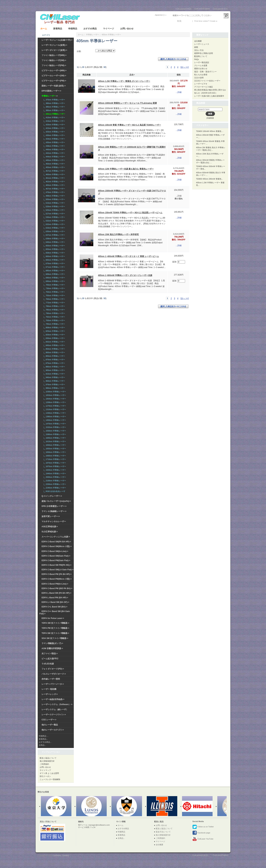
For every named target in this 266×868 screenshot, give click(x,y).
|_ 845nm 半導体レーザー (54, 345)
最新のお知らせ (201, 68)
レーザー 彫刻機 (49, 689)
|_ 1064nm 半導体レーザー (54, 399)
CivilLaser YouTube (203, 839)
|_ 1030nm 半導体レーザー (54, 392)
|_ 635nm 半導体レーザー (54, 231)
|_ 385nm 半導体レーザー (54, 107)
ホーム (44, 29)
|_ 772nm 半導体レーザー (54, 303)
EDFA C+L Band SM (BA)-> (54, 607)
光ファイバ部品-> (50, 654)
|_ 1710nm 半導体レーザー (54, 459)
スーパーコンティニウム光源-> (56, 537)
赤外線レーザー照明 (51, 679)
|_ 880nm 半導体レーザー (54, 367)
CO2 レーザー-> (49, 720)
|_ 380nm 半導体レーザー (54, 103)
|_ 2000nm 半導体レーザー (54, 477)
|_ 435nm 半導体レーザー (54, 142)
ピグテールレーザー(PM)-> (54, 81)
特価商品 (73, 29)
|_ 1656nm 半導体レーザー (54, 452)
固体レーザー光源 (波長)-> (54, 86)
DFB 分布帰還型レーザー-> (54, 506)
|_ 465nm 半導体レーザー (54, 185)
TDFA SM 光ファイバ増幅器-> (55, 633)
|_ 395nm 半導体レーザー (54, 110)
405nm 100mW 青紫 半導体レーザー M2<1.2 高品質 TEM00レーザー (130, 125)
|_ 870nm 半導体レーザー (54, 360)
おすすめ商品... (45, 742)
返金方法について (163, 832)
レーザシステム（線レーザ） (55, 709)
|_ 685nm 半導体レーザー (54, 271)
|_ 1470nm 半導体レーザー (54, 424)
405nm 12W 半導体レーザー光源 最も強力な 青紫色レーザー (126, 169)
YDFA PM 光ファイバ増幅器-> (55, 628)
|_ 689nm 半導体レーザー (54, 274)
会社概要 (198, 41)
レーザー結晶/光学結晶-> (53, 699)
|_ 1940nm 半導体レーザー (54, 474)
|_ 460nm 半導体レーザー (54, 174)
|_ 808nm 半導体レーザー (54, 328)
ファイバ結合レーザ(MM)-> (54, 55)
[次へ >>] (185, 67)
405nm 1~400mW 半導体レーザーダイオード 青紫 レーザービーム (129, 256)
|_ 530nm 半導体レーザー (54, 217)
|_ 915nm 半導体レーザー (54, 374)
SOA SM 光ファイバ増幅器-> (55, 638)
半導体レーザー (93, 35)
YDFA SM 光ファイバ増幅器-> (55, 623)
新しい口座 (223, 21)
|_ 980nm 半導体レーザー (54, 388)
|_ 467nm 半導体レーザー (54, 189)
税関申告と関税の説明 (204, 53)
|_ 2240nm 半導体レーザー (54, 488)
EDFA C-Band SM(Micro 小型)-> (57, 546)
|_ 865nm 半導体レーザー (54, 356)
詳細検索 (210, 118)
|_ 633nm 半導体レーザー (54, 228)
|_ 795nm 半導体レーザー (54, 324)
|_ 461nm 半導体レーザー (54, 178)
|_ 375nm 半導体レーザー (54, 100)
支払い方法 (199, 50)
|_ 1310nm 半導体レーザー (54, 409)
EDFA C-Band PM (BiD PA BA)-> (57, 588)
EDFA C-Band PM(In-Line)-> (55, 584)
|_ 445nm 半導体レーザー (54, 160)
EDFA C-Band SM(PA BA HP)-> (56, 542)
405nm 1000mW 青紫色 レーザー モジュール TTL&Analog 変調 (127, 103)
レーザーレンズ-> (50, 694)
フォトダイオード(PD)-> (53, 669)
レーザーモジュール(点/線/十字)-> (57, 40)
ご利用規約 (44, 764)
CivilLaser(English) (202, 9)
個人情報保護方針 (47, 761)
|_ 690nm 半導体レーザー (54, 278)
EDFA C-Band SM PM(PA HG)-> (56, 565)
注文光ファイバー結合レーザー (207, 81)
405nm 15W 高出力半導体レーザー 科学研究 (118, 234)
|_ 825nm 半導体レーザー (54, 331)
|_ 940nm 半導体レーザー (54, 377)
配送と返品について (48, 758)
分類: (79, 51)
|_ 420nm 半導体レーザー (54, 125)
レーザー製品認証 (202, 62)
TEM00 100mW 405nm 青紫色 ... (210, 131)
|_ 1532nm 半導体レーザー (54, 427)
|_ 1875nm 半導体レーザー (54, 466)
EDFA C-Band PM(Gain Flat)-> (56, 560)
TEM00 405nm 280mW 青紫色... (210, 179)
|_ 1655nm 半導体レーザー (54, 449)
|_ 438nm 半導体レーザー (54, 146)
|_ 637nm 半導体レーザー (54, 235)
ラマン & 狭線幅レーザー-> (54, 511)
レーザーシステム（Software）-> (57, 704)
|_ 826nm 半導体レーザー (54, 335)
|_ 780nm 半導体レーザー (54, 306)
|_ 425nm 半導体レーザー (54, 132)
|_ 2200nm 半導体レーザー (54, 484)
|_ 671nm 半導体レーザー (54, 267)
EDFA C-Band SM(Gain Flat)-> (56, 556)
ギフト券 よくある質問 (49, 773)
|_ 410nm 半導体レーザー (54, 117)
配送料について (201, 56)
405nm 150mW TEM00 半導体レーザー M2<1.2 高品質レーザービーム (130, 213)
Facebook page (201, 833)
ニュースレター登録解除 (50, 779)
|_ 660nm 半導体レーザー (54, 256)
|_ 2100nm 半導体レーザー (54, 481)
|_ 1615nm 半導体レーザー (54, 441)
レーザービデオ (201, 84)
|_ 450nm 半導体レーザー (54, 164)
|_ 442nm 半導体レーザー (54, 153)
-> (50, 96)
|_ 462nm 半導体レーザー (54, 182)
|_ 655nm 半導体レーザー (54, 249)
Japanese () (160, 15)
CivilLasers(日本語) (184, 9)
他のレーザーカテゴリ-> (53, 730)
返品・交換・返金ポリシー (205, 72)
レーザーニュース (202, 44)
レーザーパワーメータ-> (53, 684)
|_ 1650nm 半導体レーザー (54, 445)
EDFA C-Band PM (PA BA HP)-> (57, 574)
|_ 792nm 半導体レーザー (54, 317)
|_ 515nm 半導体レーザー (54, 203)
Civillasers (57, 855)
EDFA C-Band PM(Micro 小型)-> (57, 579)
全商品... (42, 745)
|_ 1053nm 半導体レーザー (54, 395)
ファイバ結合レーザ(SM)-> (54, 60)
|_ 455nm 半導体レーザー (54, 167)
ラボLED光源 (48, 664)
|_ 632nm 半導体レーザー (54, 224)
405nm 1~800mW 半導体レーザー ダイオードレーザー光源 (125, 275)
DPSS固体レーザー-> (51, 91)
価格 (179, 75)
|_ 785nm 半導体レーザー (54, 310)
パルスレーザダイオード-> (54, 674)
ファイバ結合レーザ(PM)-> (54, 65)
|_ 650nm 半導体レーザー (54, 246)
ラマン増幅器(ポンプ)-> (52, 643)
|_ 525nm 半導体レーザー (54, 210)
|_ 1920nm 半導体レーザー (54, 470)
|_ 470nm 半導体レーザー (54, 192)
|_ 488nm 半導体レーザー (54, 196)
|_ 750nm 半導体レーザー (54, 292)
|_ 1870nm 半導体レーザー (54, 463)
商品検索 (201, 103)
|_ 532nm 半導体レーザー (54, 221)
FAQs (197, 59)
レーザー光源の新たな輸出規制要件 (209, 96)
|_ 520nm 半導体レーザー (54, 206)
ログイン (187, 21)
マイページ (108, 29)
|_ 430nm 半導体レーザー (54, 135)
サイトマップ (45, 770)
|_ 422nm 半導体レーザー (54, 128)
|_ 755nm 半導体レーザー (54, 295)
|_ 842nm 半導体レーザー (54, 342)
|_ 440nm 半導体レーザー (54, 150)
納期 (196, 47)
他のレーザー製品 (50, 725)
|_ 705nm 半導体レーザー (54, 285)
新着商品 (58, 29)
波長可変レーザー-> (51, 516)
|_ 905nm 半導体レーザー (54, 370)
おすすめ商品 (90, 29)
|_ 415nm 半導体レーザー (54, 121)
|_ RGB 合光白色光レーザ (54, 491)
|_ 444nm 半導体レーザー (54, 157)
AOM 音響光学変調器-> (52, 648)
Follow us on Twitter (203, 827)
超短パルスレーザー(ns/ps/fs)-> (56, 501)
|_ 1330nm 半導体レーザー (54, 413)
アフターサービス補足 (204, 87)
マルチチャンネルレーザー (54, 521)
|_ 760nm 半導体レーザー (54, 299)
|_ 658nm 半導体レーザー (54, 253)
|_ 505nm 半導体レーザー (54, 199)
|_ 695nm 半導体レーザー (54, 281)
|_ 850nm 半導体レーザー (54, 349)
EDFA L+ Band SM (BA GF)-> (55, 602)
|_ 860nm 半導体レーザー (54, 352)
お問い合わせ (127, 29)
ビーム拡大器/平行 (50, 659)
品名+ (132, 75)
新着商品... (43, 739)
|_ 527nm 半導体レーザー (54, 214)
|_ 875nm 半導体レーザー (54, 363)
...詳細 (179, 92)
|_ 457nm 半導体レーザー (54, 171)
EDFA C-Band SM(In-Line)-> (55, 551)
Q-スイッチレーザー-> (52, 496)
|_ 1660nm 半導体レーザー (54, 456)
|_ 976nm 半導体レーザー (54, 384)
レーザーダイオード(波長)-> (54, 50)
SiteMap (66, 855)
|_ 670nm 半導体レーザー (54, 263)
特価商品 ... (44, 736)
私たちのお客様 (201, 75)
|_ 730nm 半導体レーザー (54, 288)
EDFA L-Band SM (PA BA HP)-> (56, 593)
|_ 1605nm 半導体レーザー (54, 438)
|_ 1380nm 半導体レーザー (54, 417)
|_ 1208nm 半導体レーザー (54, 402)
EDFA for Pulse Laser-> (53, 618)
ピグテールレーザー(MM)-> (54, 71)
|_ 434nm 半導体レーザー (54, 139)
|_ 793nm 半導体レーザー (54, 320)
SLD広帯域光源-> (50, 532)
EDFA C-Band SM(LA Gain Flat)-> (58, 570)
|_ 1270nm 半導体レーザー (54, 406)
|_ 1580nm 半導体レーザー (54, 434)
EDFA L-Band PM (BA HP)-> (55, 598)
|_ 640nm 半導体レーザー (54, 242)
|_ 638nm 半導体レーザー (54, 239)
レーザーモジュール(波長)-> (54, 45)
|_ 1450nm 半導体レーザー (54, 420)
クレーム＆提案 (201, 65)
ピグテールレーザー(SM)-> (54, 76)
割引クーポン (45, 776)
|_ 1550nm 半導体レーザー (54, 431)
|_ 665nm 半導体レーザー (54, 260)
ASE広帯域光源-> (50, 527)
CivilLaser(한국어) (220, 9)
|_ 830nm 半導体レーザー (54, 338)
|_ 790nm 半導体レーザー (54, 313)
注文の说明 (199, 78)
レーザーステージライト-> (54, 715)
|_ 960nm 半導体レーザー (54, 381)
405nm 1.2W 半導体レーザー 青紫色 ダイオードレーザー (124, 81)
